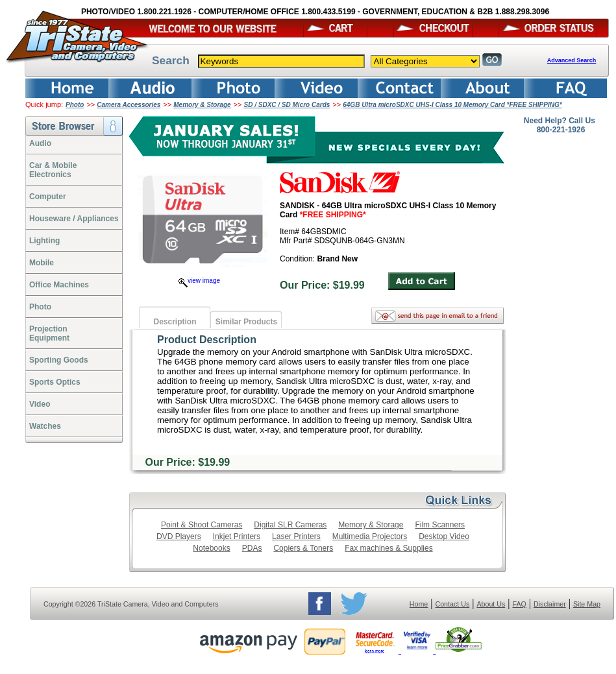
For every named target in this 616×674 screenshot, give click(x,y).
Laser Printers (296, 536)
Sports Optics (55, 382)
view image (199, 281)
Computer (48, 197)
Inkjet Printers (237, 536)
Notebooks (211, 548)
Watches (45, 426)
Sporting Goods (59, 360)
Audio (40, 143)
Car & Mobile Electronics (53, 170)
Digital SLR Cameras (290, 525)
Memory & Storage (202, 105)
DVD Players (179, 536)
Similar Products (246, 322)
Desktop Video (444, 536)
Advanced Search (572, 60)
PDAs (252, 548)
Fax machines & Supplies (388, 548)
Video (40, 404)
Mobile (42, 263)
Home (419, 604)
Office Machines (59, 285)
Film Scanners (440, 525)
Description (175, 322)
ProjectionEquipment (49, 333)
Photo (75, 105)
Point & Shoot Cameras (202, 525)
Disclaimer (550, 604)
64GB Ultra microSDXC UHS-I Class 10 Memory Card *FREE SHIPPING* (452, 105)
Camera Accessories (129, 105)
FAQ (519, 604)
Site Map (587, 604)
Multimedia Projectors (370, 536)
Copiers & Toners (303, 548)
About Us (491, 604)
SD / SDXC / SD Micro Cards (287, 105)
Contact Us (453, 604)
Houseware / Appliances (74, 219)
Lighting (44, 241)
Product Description (207, 340)
